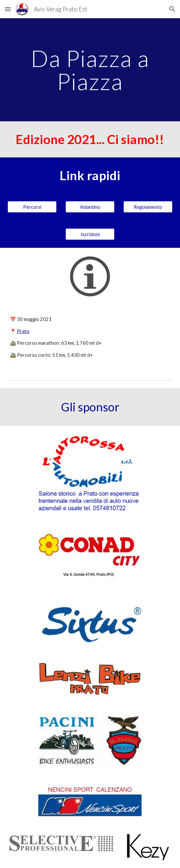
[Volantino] (90, 207)
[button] (8, 9)
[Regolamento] (148, 207)
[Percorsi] (32, 207)
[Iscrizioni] (90, 234)
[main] (90, 70)
